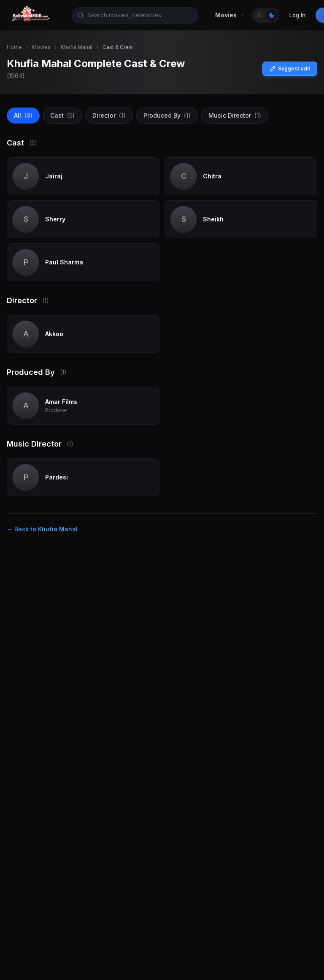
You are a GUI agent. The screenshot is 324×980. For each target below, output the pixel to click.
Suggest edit (290, 69)
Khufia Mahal (77, 47)
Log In (297, 15)
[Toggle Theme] (266, 15)
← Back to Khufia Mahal (42, 529)
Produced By (167, 115)
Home (14, 47)
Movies (41, 47)
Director (109, 115)
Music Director (235, 115)
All (23, 115)
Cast (62, 115)
